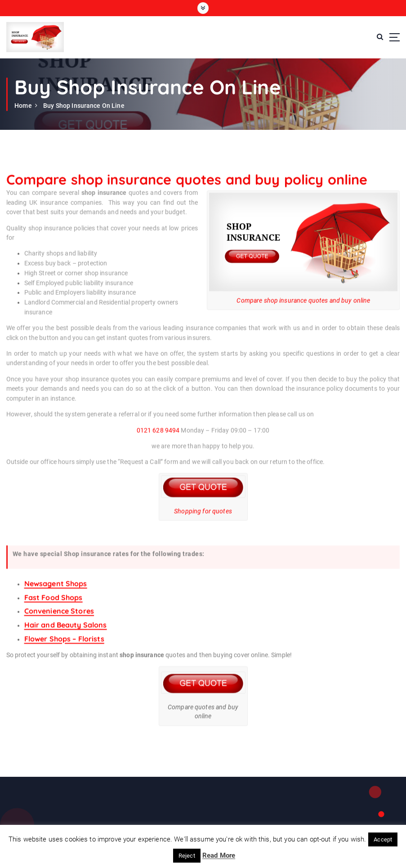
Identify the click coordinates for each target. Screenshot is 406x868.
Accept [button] (383, 839)
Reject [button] (187, 856)
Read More (219, 855)
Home (23, 106)
